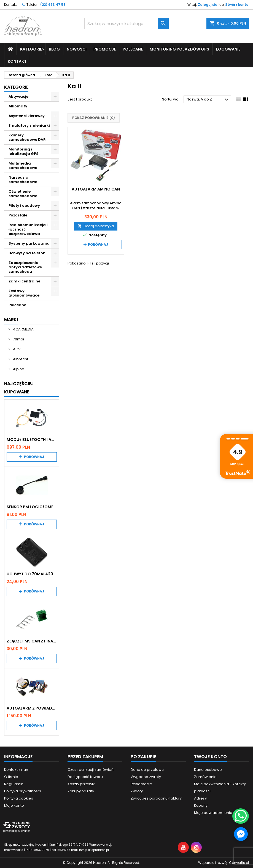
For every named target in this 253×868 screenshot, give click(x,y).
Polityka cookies (19, 798)
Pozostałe (18, 215)
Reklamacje (141, 784)
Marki (11, 320)
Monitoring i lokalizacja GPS (24, 151)
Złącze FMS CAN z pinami (32, 641)
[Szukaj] (126, 23)
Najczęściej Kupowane (19, 388)
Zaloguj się (208, 5)
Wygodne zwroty (146, 777)
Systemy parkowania (29, 243)
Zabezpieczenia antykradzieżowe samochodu (25, 267)
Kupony (201, 805)
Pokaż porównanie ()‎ (94, 118)
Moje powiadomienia (213, 813)
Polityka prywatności (22, 791)
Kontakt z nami (17, 770)
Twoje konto (210, 757)
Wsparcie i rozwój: (224, 863)
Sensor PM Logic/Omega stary (32, 507)
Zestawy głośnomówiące (24, 293)
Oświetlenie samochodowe (23, 194)
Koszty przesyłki (82, 784)
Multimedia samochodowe (23, 166)
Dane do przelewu (147, 770)
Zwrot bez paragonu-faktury (156, 798)
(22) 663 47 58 (53, 5)
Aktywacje (18, 96)
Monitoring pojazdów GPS (179, 49)
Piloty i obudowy (24, 206)
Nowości (77, 49)
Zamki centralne (24, 281)
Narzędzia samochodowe (23, 180)
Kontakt (10, 5)
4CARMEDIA (23, 329)
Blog (54, 49)
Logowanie (228, 49)
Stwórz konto (237, 5)
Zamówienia (205, 777)
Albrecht (20, 359)
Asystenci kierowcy (27, 116)
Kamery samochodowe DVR (27, 137)
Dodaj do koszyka (96, 226)
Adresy (200, 798)
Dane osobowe (208, 770)
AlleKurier (24, 831)
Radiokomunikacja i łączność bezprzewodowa (28, 229)
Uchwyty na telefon (27, 253)
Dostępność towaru (85, 777)
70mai (18, 339)
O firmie (11, 777)
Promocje (105, 49)
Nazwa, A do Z (208, 100)
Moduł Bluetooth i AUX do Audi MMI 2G (32, 440)
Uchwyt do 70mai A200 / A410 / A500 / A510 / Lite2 (32, 574)
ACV (16, 349)
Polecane (133, 49)
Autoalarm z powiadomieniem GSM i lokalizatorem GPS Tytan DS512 (32, 708)
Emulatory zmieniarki (29, 125)
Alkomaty (18, 106)
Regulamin (14, 784)
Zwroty (137, 791)
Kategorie (31, 49)
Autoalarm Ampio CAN (96, 189)
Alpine (18, 369)
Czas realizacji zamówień (91, 770)
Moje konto (14, 805)
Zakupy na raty (81, 791)
